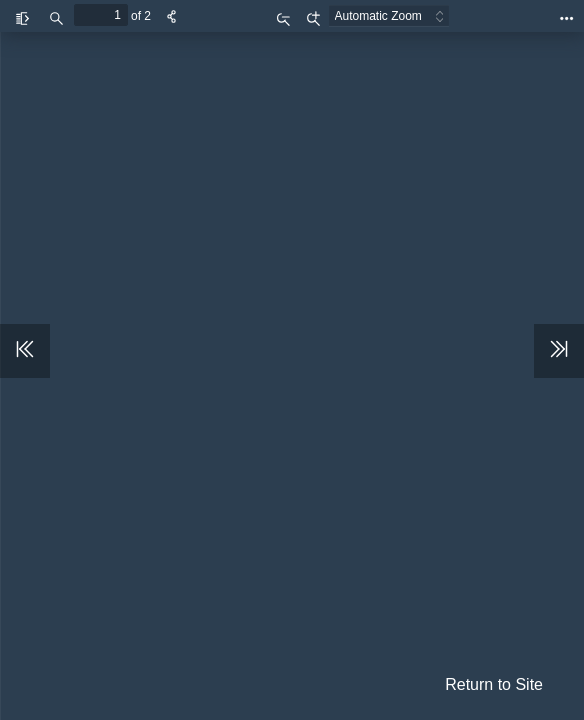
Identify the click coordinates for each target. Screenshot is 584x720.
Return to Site (494, 684)
